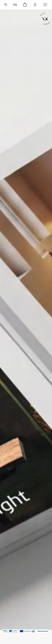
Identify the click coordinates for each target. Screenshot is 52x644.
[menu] (45, 5)
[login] (35, 5)
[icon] (25, 5)
